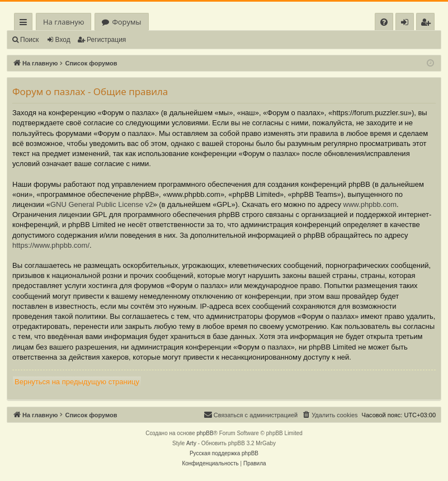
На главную (63, 22)
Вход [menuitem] (407, 24)
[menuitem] (384, 22)
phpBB (205, 433)
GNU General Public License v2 (102, 204)
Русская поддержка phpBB (224, 453)
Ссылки (25, 24)
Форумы (126, 22)
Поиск (29, 40)
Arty (191, 443)
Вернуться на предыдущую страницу (77, 382)
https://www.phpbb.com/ (51, 245)
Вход (63, 40)
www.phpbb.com (370, 204)
